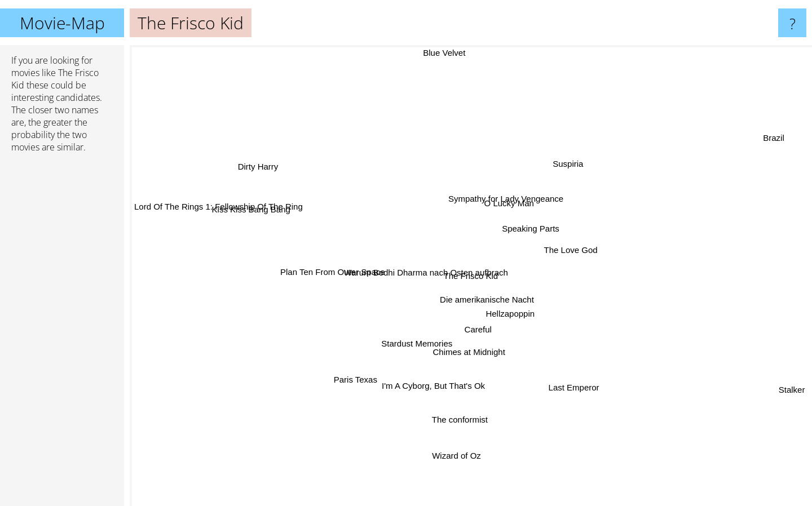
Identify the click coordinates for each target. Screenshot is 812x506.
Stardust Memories (407, 343)
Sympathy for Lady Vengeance (498, 208)
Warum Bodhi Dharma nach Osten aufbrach (419, 266)
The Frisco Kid (471, 276)
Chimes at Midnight (464, 360)
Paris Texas (361, 375)
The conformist (463, 426)
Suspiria (559, 174)
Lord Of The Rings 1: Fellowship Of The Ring (219, 220)
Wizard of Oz (456, 435)
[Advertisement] (62, 334)
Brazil (771, 143)
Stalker (794, 398)
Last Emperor (566, 376)
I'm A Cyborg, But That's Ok (434, 378)
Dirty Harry (278, 168)
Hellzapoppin (522, 309)
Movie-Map (62, 23)
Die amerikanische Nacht (489, 302)
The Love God (569, 248)
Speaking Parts (524, 222)
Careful (478, 334)
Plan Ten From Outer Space (326, 271)
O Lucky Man (510, 188)
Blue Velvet (433, 53)
